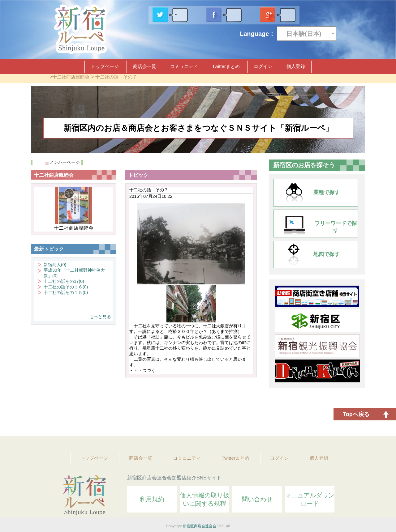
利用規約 (152, 499)
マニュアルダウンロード (310, 499)
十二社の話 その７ (116, 77)
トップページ (105, 66)
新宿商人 (55, 265)
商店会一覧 (145, 66)
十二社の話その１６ (66, 287)
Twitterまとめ (226, 66)
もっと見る (100, 317)
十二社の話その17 (64, 281)
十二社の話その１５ (66, 292)
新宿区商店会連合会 (200, 526)
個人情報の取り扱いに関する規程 (204, 499)
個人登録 (296, 66)
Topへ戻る (356, 414)
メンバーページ (65, 162)
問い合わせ (257, 499)
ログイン (263, 66)
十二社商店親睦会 (71, 77)
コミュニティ (184, 66)
